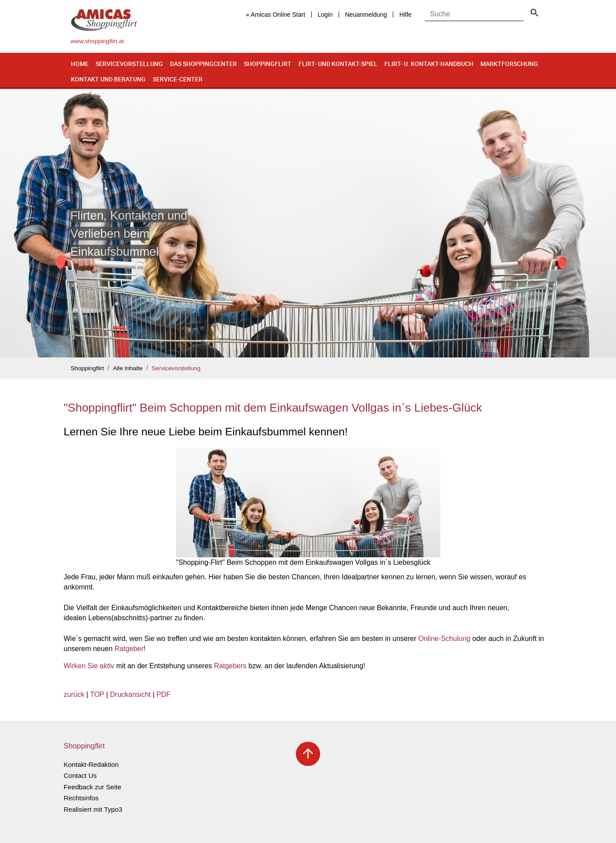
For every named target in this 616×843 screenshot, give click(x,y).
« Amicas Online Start (275, 15)
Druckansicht (130, 694)
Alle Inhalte (128, 368)
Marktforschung (509, 64)
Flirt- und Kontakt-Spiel (338, 64)
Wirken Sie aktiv (89, 666)
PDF (163, 694)
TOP (97, 694)
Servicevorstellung (129, 64)
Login (325, 15)
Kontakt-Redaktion (91, 764)
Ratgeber (129, 649)
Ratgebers (230, 666)
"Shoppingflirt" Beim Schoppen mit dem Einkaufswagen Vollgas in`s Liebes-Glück (273, 408)
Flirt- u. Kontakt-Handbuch (429, 64)
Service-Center (178, 79)
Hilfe (406, 15)
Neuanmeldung (366, 15)
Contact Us (80, 775)
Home (80, 64)
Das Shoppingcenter (203, 64)
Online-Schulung (444, 639)
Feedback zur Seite (93, 787)
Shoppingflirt (268, 64)
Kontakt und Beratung (108, 79)
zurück (74, 694)
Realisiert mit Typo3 (93, 809)
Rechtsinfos (81, 798)
